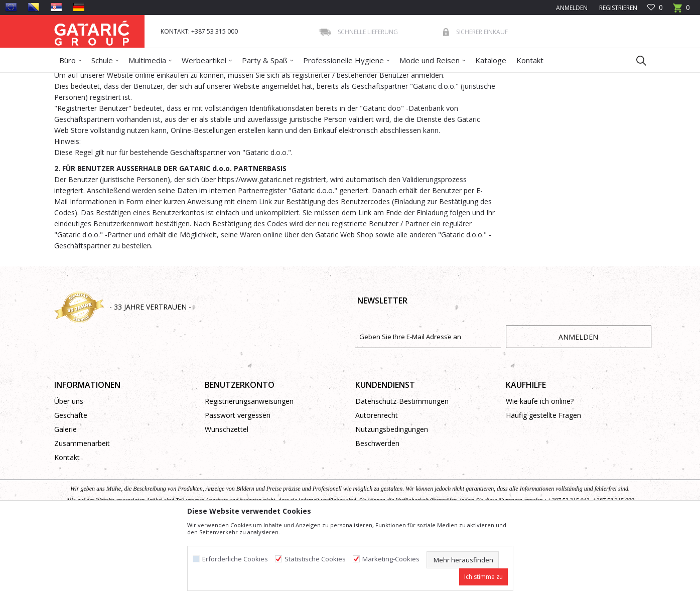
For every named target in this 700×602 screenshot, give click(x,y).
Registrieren (617, 8)
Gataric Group (75, 79)
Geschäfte (71, 488)
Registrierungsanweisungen (249, 474)
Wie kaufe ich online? (540, 474)
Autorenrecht (377, 488)
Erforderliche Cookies (235, 559)
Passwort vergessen (238, 488)
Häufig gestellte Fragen (543, 488)
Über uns (69, 474)
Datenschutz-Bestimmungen (402, 474)
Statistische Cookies (315, 559)
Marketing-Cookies (391, 559)
